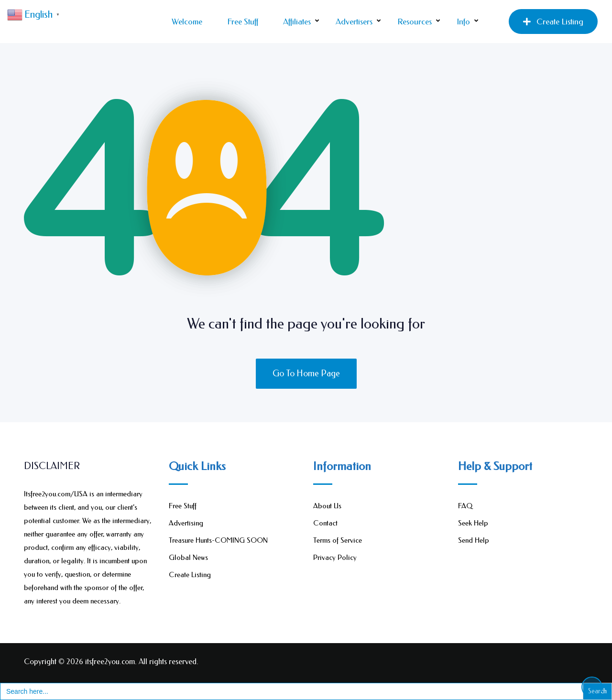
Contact (325, 523)
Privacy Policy (335, 558)
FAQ (465, 506)
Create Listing (553, 22)
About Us (327, 506)
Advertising (186, 523)
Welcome (187, 22)
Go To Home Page (306, 373)
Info (463, 22)
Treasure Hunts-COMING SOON (218, 540)
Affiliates (297, 22)
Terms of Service (338, 540)
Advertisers (354, 22)
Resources (415, 22)
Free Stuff (243, 22)
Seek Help (473, 523)
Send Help (474, 540)
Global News (188, 558)
